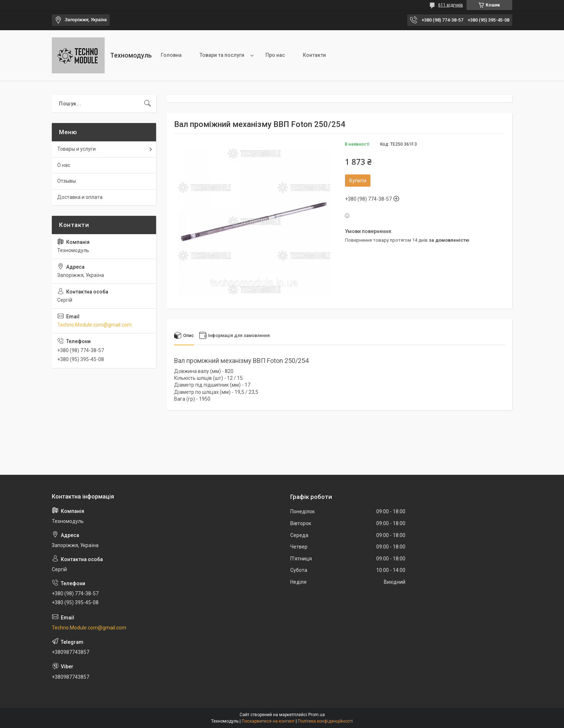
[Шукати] (147, 104)
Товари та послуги (222, 55)
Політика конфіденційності (325, 721)
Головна (171, 55)
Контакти (314, 55)
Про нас (275, 55)
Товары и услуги (76, 149)
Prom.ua (317, 715)
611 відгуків (451, 5)
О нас (64, 165)
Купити (358, 181)
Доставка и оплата (80, 197)
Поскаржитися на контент (268, 721)
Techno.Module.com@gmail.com (94, 325)
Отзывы (67, 181)
